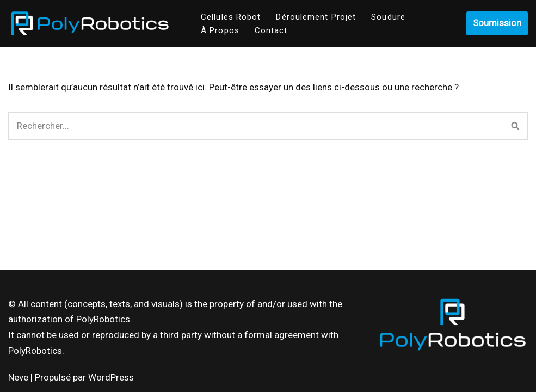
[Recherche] (256, 126)
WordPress (111, 377)
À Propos (220, 30)
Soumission (497, 23)
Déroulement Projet (316, 17)
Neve (18, 377)
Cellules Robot (231, 17)
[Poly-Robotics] (90, 24)
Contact (271, 30)
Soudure (388, 17)
